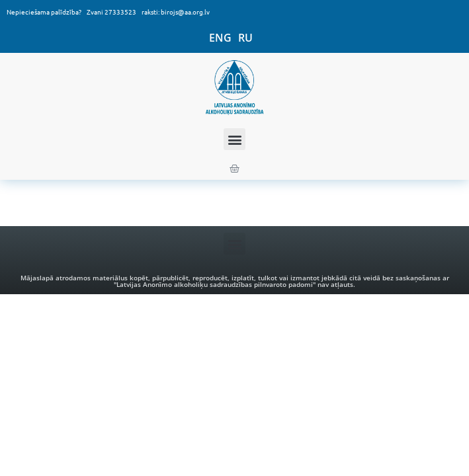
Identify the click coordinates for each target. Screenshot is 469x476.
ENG (220, 38)
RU (245, 38)
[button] (234, 139)
